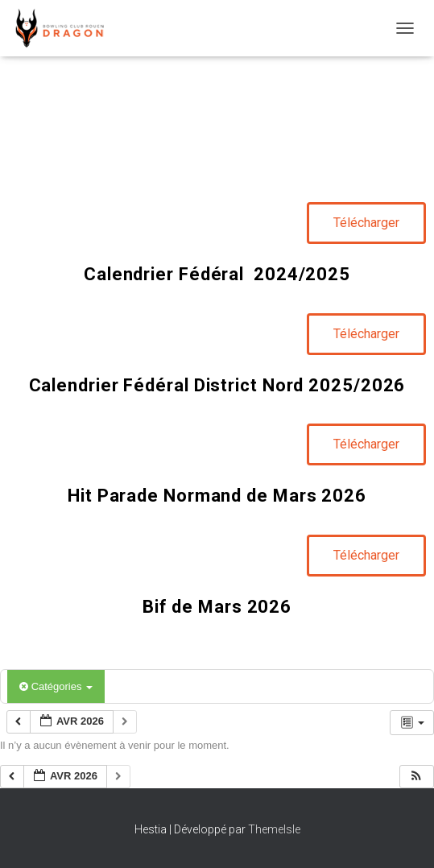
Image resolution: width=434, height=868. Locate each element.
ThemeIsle (274, 829)
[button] (416, 777)
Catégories (56, 686)
